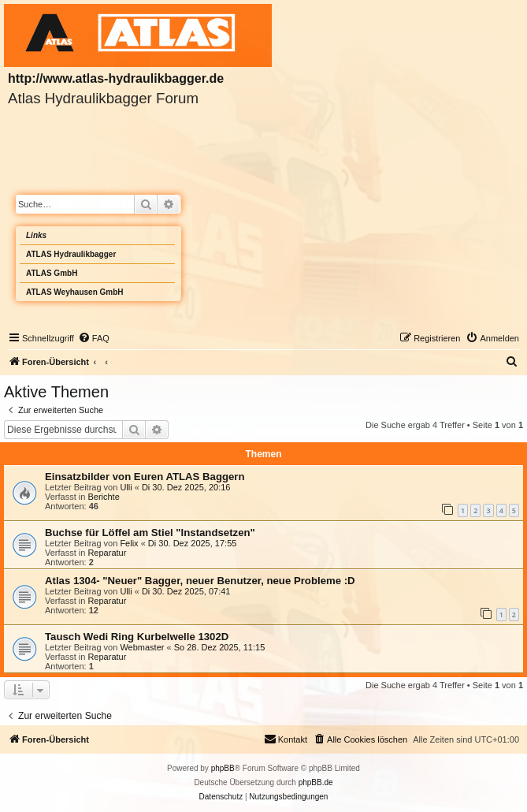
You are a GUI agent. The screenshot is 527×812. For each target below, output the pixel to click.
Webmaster (142, 647)
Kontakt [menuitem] (286, 739)
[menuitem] (94, 338)
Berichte (103, 497)
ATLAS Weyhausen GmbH (75, 292)
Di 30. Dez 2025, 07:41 (186, 591)
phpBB (223, 768)
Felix (129, 543)
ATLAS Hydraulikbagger (71, 254)
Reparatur (107, 553)
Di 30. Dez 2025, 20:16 (186, 487)
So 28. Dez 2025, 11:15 (220, 647)
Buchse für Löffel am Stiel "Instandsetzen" (150, 533)
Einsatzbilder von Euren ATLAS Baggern (145, 477)
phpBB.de (316, 782)
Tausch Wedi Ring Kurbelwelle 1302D (137, 637)
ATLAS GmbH (52, 273)
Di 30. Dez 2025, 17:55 (193, 543)
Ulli (126, 487)
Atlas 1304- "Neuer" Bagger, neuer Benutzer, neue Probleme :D (200, 581)
